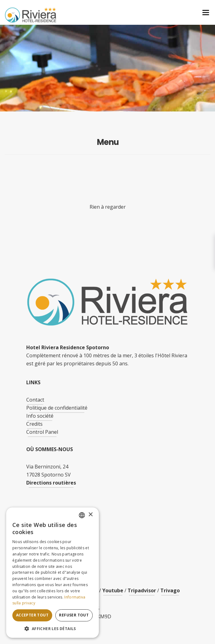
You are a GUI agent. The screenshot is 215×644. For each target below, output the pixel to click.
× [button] (90, 515)
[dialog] (53, 573)
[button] (53, 629)
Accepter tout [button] (32, 615)
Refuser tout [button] (74, 615)
